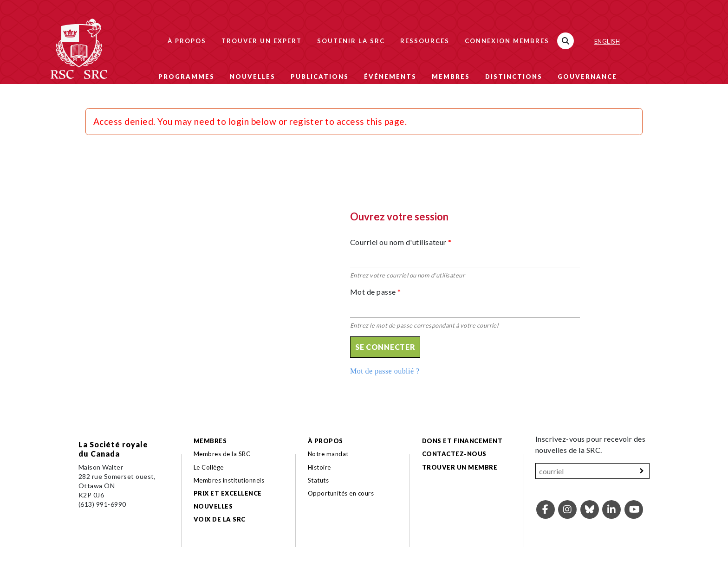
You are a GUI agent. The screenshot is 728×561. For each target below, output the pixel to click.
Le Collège (209, 467)
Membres (451, 77)
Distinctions (514, 77)
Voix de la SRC (220, 519)
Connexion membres (507, 41)
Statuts (318, 480)
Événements (390, 77)
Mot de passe (376, 292)
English (607, 41)
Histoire (319, 467)
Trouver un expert (262, 41)
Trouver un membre (460, 467)
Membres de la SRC (222, 454)
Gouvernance (587, 77)
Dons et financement (462, 441)
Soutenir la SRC (351, 41)
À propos (187, 41)
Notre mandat (328, 454)
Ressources (425, 41)
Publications (320, 77)
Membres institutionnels (229, 480)
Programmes (186, 77)
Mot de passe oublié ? (385, 371)
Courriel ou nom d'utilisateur (401, 242)
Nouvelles (253, 77)
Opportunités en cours (342, 493)
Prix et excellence (228, 493)
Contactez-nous (454, 454)
